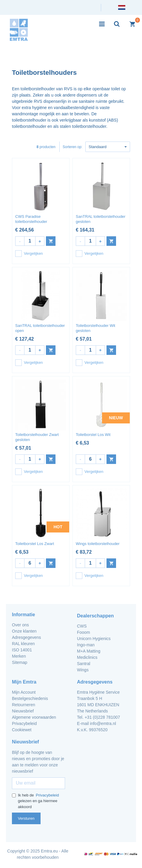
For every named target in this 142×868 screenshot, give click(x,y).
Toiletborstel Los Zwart (35, 544)
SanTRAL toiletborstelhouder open (40, 328)
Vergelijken (29, 254)
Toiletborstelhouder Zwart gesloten (37, 437)
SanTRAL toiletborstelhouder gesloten (101, 219)
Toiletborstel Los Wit (93, 435)
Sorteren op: (72, 147)
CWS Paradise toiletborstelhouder (31, 219)
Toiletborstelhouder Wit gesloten (95, 328)
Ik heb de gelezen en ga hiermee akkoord (36, 801)
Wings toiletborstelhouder (98, 544)
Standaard (108, 147)
